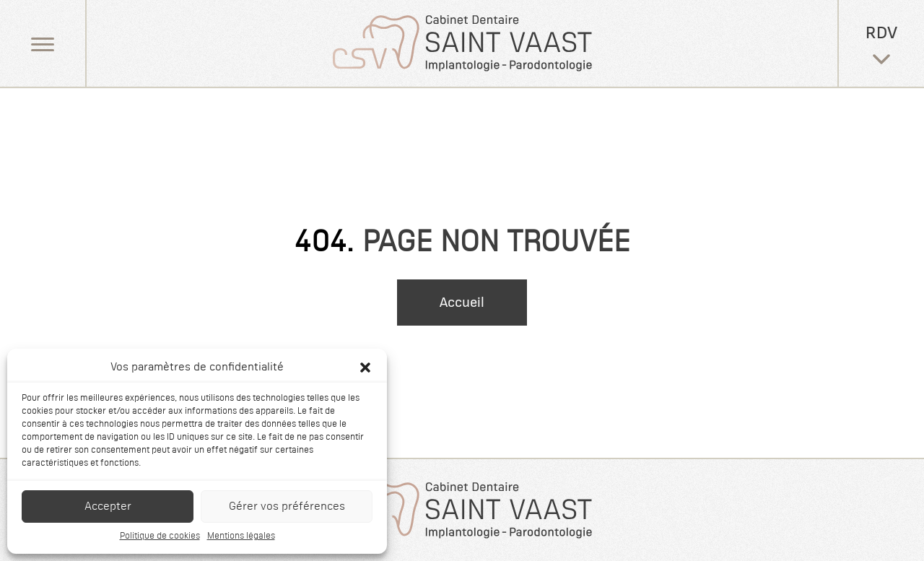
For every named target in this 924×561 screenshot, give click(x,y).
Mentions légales (241, 536)
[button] (365, 368)
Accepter (108, 506)
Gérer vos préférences (287, 506)
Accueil (462, 303)
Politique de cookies (160, 536)
